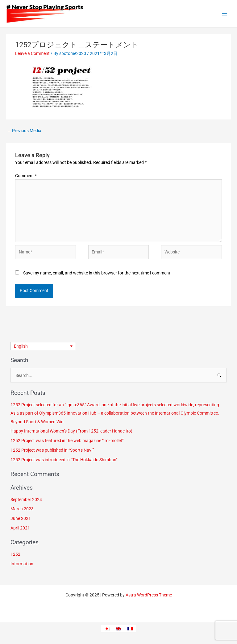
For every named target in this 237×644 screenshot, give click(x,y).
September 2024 (26, 500)
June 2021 (21, 518)
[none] (43, 346)
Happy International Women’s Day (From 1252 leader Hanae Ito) (71, 431)
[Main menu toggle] (225, 14)
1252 (15, 554)
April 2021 (20, 528)
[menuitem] (43, 346)
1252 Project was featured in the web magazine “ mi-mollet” (67, 441)
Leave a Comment (32, 53)
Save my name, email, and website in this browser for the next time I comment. (97, 273)
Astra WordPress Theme (149, 595)
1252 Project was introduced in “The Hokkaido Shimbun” (64, 460)
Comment (26, 176)
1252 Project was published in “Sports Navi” (52, 450)
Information (22, 564)
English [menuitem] (21, 346)
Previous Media (24, 131)
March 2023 (22, 509)
